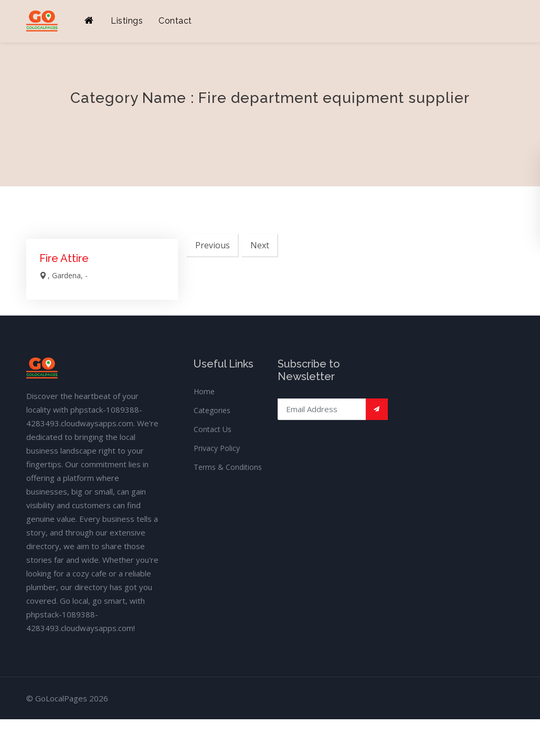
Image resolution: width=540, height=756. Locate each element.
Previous (213, 245)
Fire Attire (64, 258)
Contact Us (213, 429)
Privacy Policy (217, 448)
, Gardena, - (63, 275)
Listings (127, 21)
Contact (175, 21)
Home (204, 391)
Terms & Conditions (228, 467)
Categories (212, 410)
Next (260, 245)
